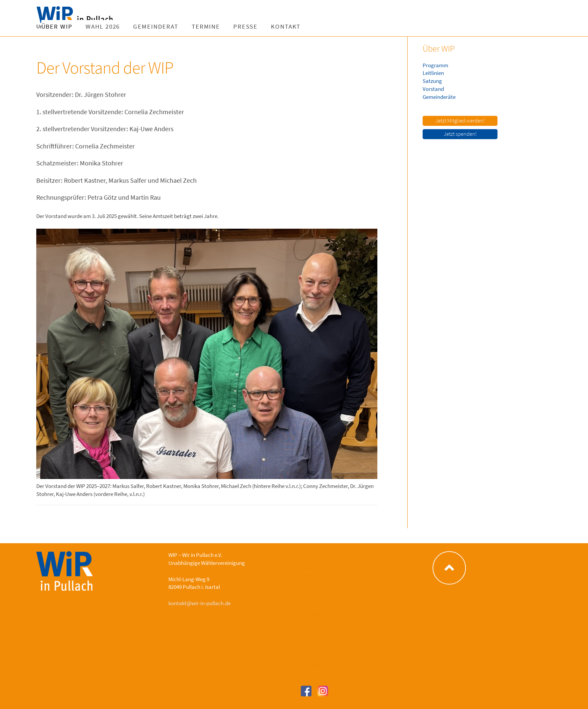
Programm (435, 65)
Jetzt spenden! (460, 134)
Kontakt (371, 26)
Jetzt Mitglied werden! (460, 120)
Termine (291, 26)
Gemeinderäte (439, 97)
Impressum (313, 666)
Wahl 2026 (188, 26)
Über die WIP (315, 576)
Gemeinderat (241, 26)
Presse (330, 26)
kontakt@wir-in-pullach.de (199, 603)
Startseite (312, 555)
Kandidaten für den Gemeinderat (338, 601)
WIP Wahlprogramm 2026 (330, 614)
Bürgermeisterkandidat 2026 (334, 589)
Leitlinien (433, 73)
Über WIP (142, 26)
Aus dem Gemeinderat (326, 627)
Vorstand (433, 89)
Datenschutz (315, 653)
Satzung (432, 81)
